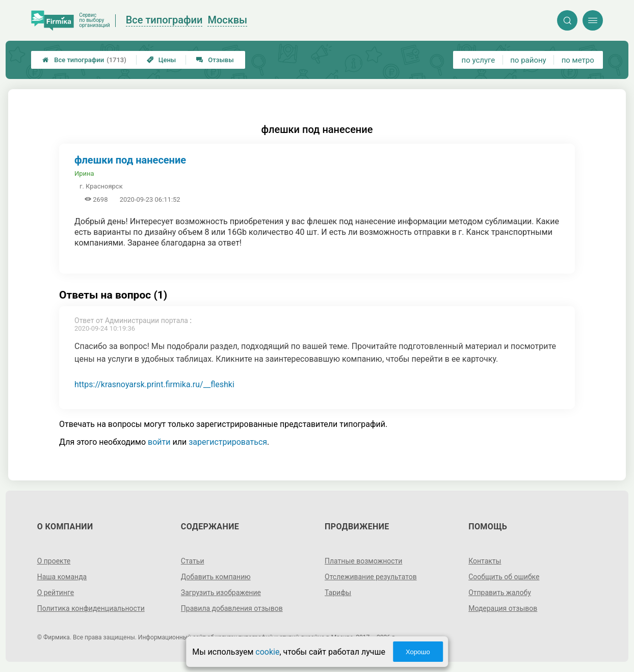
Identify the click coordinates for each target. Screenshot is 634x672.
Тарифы (338, 593)
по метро (578, 60)
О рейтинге (56, 593)
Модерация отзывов (503, 608)
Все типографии (84, 60)
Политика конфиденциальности (91, 608)
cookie (267, 652)
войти (159, 442)
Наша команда (62, 577)
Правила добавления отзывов (232, 608)
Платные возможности (363, 561)
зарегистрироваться (228, 442)
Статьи (193, 561)
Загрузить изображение (221, 593)
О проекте (54, 561)
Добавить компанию (216, 577)
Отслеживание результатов (371, 577)
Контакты (485, 561)
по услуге (479, 60)
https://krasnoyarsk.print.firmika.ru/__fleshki (154, 384)
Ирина (84, 173)
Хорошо (418, 652)
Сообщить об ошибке (504, 577)
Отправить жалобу (500, 593)
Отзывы (215, 60)
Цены (162, 60)
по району (528, 60)
